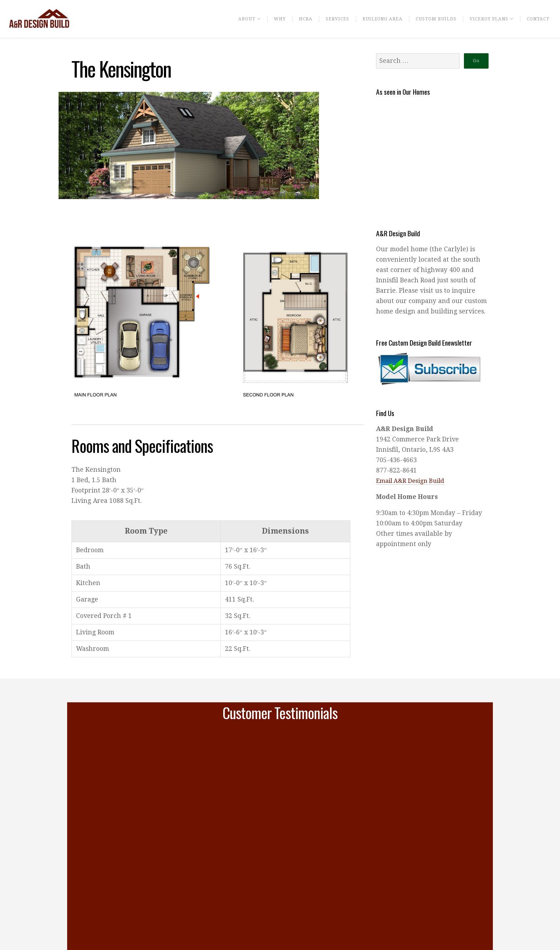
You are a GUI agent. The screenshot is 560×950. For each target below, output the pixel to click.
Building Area (373, 20)
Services (326, 20)
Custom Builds (429, 20)
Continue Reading (135, 938)
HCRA (294, 20)
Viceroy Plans (485, 20)
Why (267, 20)
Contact (537, 20)
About (233, 20)
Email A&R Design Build (412, 481)
